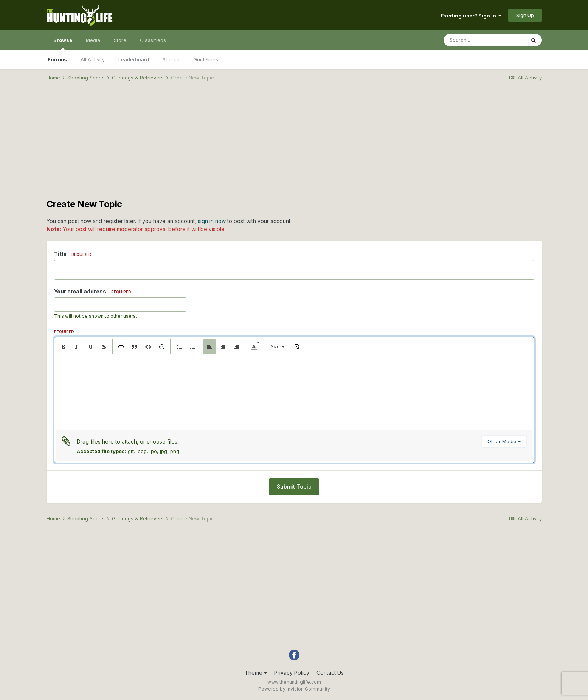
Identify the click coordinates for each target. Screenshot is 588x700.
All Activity (93, 59)
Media (93, 40)
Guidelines (206, 59)
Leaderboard (134, 59)
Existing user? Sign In (471, 16)
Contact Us (330, 673)
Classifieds (153, 40)
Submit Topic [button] (294, 487)
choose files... (164, 442)
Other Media (504, 441)
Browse (63, 43)
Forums (57, 59)
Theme (256, 673)
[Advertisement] (294, 146)
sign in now (212, 221)
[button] (63, 347)
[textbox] (294, 392)
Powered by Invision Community (294, 689)
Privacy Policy (292, 673)
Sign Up (525, 15)
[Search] (484, 40)
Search (171, 59)
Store (120, 40)
